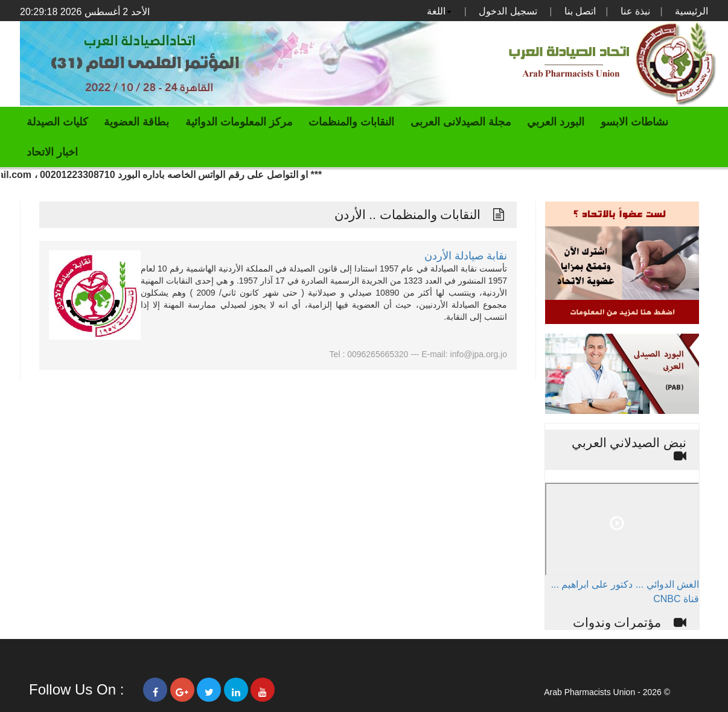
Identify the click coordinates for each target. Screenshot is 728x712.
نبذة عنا (635, 11)
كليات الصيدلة (57, 122)
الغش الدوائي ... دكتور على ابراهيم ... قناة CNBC (625, 592)
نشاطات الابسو (634, 122)
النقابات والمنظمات (351, 122)
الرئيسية (691, 11)
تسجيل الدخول (508, 11)
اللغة (439, 11)
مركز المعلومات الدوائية (239, 122)
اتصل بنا (580, 11)
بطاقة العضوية (136, 122)
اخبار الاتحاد (52, 152)
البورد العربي (556, 122)
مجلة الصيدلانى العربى (461, 122)
